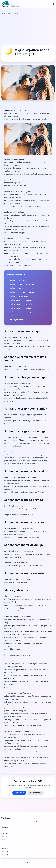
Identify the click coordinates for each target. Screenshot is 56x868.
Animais (4, 831)
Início (3, 13)
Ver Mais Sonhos (36, 793)
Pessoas (4, 837)
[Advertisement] (28, 30)
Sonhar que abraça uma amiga (21, 288)
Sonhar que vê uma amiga (20, 280)
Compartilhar (19, 793)
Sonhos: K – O (6, 854)
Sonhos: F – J (6, 852)
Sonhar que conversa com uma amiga (24, 284)
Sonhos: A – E (6, 849)
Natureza (5, 834)
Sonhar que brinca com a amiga (22, 292)
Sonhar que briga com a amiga (21, 296)
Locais (4, 840)
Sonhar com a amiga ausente (21, 316)
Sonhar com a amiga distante (21, 308)
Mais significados (16, 320)
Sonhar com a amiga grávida (21, 304)
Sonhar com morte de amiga (21, 312)
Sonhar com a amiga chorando (21, 300)
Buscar (9, 13)
